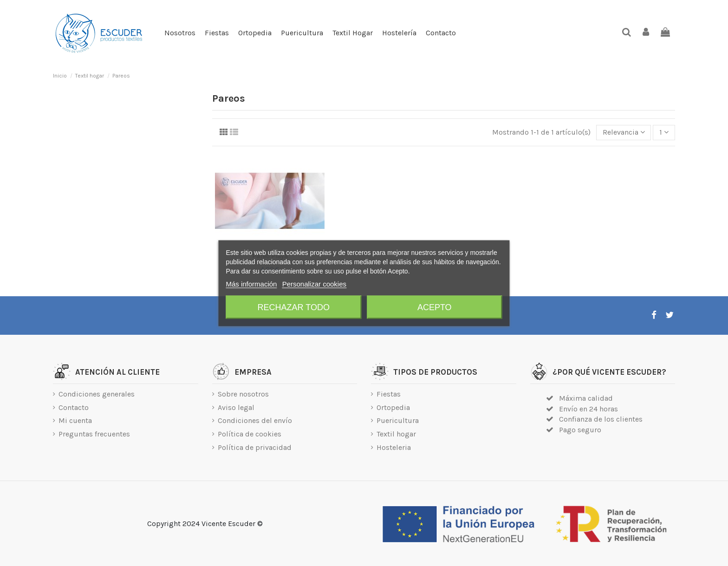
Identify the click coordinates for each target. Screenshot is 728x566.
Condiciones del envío (255, 420)
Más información (251, 283)
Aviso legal (236, 407)
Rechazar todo (294, 307)
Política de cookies (250, 434)
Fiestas (389, 394)
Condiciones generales (97, 394)
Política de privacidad (255, 447)
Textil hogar (396, 434)
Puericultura (398, 420)
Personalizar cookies (314, 283)
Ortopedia (393, 407)
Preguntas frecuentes (94, 434)
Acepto (435, 307)
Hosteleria (394, 447)
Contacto (74, 407)
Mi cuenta (75, 420)
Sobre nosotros (243, 394)
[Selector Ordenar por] (624, 132)
